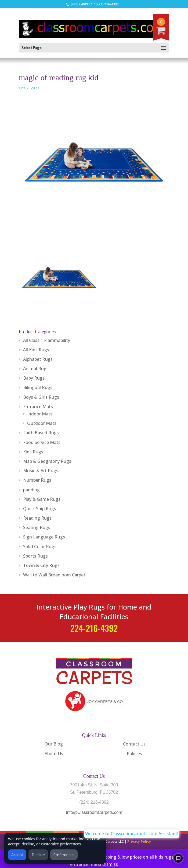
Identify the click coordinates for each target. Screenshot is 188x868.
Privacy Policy (139, 841)
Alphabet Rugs (38, 359)
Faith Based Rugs (41, 433)
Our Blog (54, 744)
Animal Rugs (36, 369)
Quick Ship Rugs (40, 509)
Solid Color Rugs (40, 547)
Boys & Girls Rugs (41, 397)
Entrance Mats (38, 407)
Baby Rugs (34, 378)
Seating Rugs (37, 527)
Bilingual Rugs (38, 387)
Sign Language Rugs (44, 537)
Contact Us (134, 744)
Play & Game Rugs (42, 499)
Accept (17, 855)
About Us (54, 754)
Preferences (64, 855)
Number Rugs (37, 480)
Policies (134, 754)
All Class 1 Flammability (47, 340)
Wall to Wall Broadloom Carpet (54, 575)
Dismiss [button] (110, 864)
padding (31, 490)
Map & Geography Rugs (47, 461)
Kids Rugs (33, 452)
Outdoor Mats (42, 423)
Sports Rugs (35, 556)
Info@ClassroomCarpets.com (94, 812)
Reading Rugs (37, 518)
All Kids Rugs (36, 350)
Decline (38, 855)
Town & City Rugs (41, 565)
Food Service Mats (42, 442)
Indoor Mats (40, 414)
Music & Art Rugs (41, 471)
